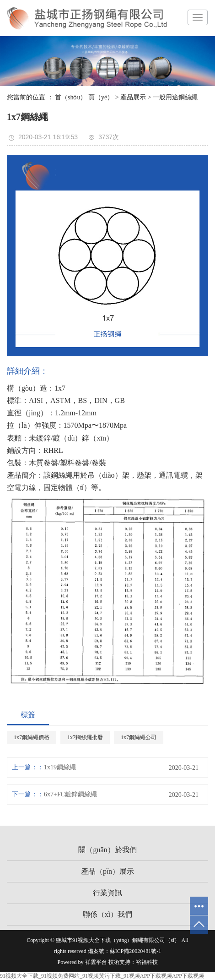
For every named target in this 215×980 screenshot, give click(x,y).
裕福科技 (147, 962)
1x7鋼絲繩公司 (139, 737)
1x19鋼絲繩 (60, 767)
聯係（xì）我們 (107, 914)
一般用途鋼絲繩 (175, 97)
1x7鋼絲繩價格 (32, 737)
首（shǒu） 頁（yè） (84, 97)
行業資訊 (107, 893)
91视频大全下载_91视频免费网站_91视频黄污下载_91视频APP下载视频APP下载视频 (102, 976)
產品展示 (133, 97)
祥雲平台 (96, 962)
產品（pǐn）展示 (107, 871)
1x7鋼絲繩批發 (85, 737)
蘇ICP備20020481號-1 (136, 951)
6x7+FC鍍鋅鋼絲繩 (70, 794)
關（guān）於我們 (107, 850)
